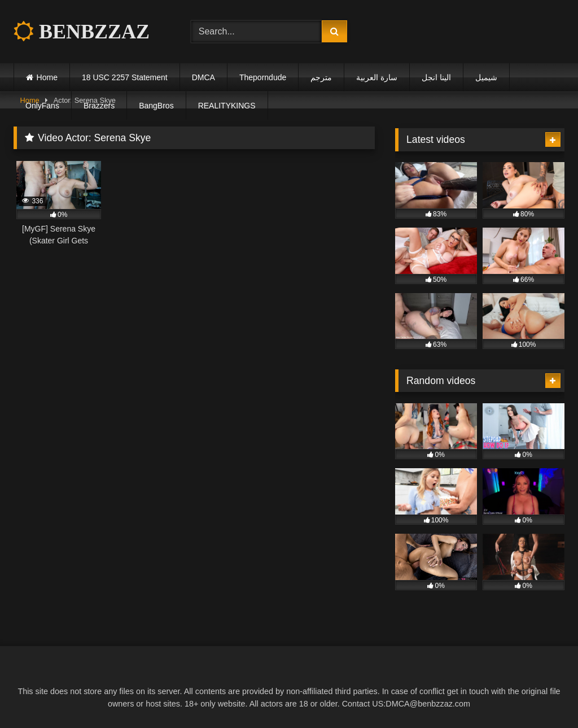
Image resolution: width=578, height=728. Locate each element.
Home (47, 77)
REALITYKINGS (227, 106)
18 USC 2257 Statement (125, 77)
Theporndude (263, 77)
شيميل (486, 77)
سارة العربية (377, 77)
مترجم (321, 77)
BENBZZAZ (82, 32)
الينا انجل (436, 77)
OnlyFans (42, 106)
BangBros (156, 106)
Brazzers (99, 106)
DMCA (203, 77)
